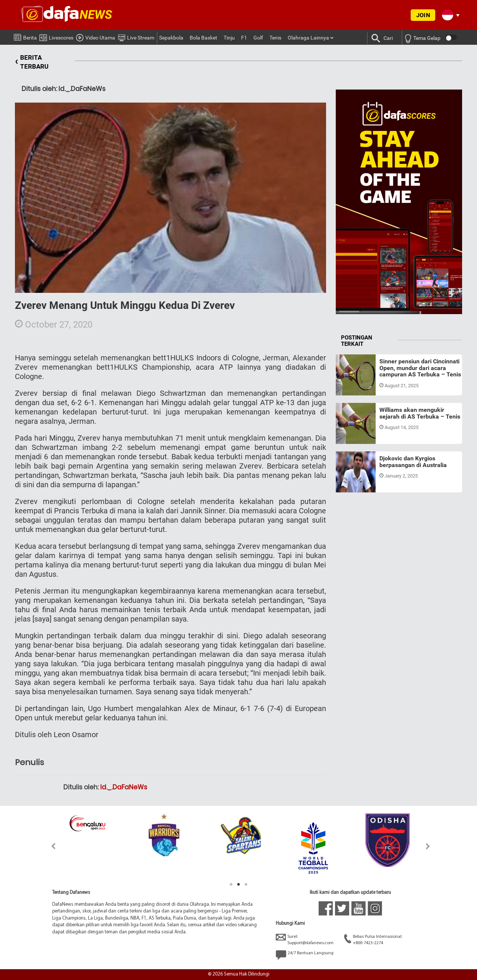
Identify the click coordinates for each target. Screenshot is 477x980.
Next (428, 846)
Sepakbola (171, 38)
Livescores (56, 36)
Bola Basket (203, 38)
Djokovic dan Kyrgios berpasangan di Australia (413, 462)
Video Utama (96, 37)
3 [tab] (246, 884)
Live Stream (136, 37)
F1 (244, 38)
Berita (25, 36)
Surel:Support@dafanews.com (305, 940)
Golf (258, 38)
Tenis (275, 38)
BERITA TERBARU (32, 62)
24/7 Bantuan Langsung (305, 955)
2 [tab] (238, 884)
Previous (49, 846)
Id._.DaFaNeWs (124, 787)
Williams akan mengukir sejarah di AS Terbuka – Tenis (420, 413)
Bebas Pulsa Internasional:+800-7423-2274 (373, 940)
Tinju (229, 38)
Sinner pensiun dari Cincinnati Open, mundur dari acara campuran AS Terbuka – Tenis (420, 368)
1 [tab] (231, 884)
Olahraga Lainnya (308, 38)
